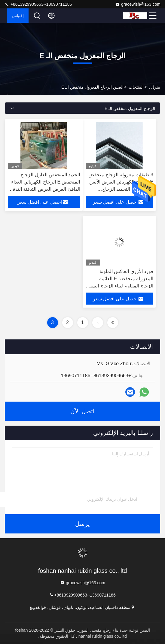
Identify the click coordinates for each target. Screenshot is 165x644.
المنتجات (136, 87)
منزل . (154, 87)
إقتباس (18, 16)
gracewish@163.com (138, 4)
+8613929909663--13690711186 (38, 4)
